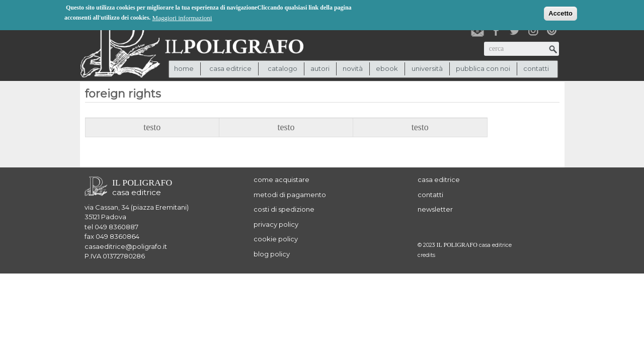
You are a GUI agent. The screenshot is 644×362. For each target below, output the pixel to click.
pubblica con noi (483, 68)
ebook (387, 68)
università (427, 68)
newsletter (435, 209)
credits (426, 255)
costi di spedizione (284, 209)
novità (353, 68)
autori (320, 68)
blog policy (272, 254)
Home (184, 68)
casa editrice (439, 179)
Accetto (560, 12)
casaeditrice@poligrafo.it (126, 246)
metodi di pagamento (290, 195)
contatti (536, 68)
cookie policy (276, 239)
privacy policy (276, 224)
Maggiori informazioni (182, 17)
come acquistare (281, 179)
